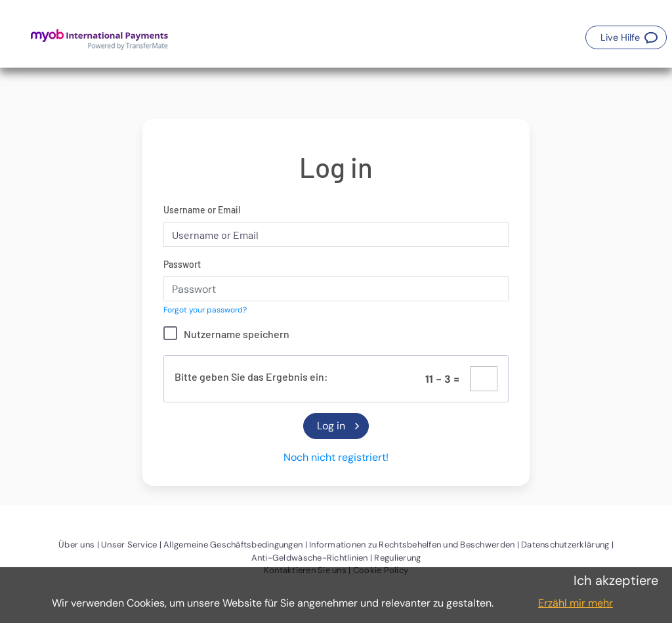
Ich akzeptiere (616, 580)
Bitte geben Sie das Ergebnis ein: (251, 376)
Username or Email (202, 210)
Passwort (182, 264)
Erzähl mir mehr (576, 603)
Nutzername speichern (237, 334)
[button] (626, 37)
